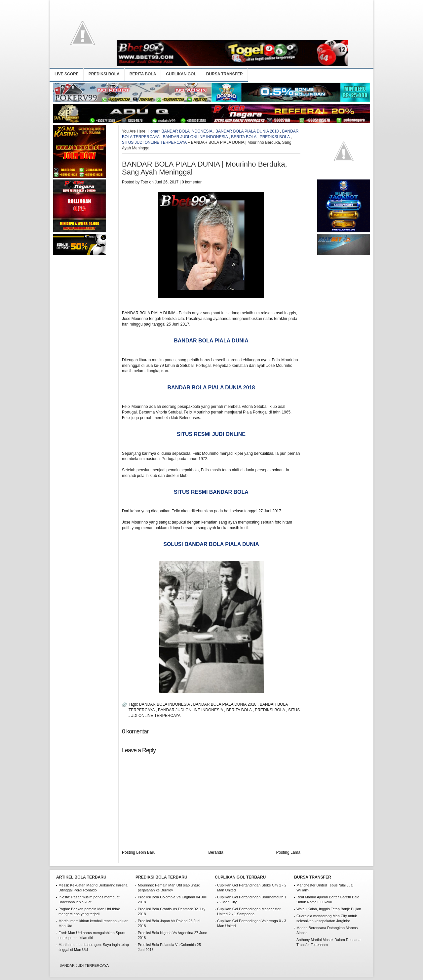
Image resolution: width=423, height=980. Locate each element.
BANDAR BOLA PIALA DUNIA (211, 341)
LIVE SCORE (67, 74)
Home (153, 131)
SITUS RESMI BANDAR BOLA (211, 492)
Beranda (216, 852)
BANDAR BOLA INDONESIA (187, 131)
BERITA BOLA (143, 74)
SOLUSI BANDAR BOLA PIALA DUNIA (211, 544)
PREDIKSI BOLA (104, 74)
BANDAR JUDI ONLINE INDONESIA (195, 137)
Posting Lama (288, 852)
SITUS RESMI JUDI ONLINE (211, 434)
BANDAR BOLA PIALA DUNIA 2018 (247, 131)
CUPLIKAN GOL (181, 74)
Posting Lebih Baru (139, 852)
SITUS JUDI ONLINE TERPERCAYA (154, 142)
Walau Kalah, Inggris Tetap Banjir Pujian (329, 909)
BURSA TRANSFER (225, 74)
